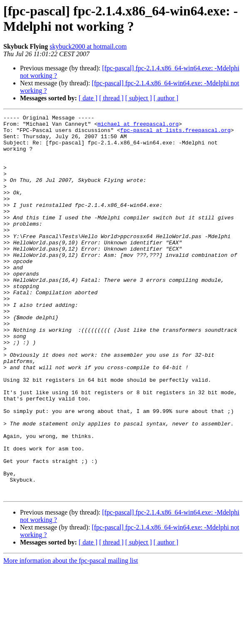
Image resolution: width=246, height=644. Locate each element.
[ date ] (88, 98)
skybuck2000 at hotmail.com (88, 46)
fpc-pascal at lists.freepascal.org (175, 134)
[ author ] (166, 98)
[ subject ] (139, 98)
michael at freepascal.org (138, 126)
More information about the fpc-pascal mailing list (71, 637)
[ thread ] (111, 98)
